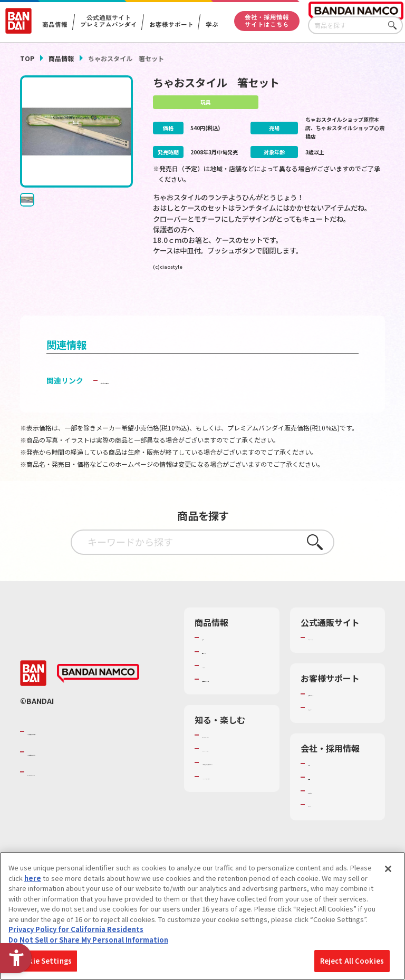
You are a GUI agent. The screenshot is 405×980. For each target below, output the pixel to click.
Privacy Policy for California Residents (76, 929)
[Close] (388, 869)
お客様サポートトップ (339, 714)
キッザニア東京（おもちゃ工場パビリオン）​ (233, 808)
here (33, 878)
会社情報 (322, 789)
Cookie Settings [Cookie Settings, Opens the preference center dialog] (43, 961)
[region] (202, 916)
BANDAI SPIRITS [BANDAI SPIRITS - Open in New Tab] (60, 798)
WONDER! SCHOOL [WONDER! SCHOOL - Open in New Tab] (232, 761)
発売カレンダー (226, 668)
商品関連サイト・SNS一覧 (229, 700)
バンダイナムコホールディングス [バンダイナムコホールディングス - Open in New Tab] (91, 778)
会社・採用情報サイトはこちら (267, 21)
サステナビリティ (335, 817)
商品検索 (216, 654)
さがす (395, 26)
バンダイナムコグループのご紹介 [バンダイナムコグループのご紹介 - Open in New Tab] (91, 758)
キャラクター (222, 682)
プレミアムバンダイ (339, 654)
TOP (27, 58)
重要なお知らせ (332, 733)
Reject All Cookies (352, 961)
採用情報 (322, 803)
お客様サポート (171, 25)
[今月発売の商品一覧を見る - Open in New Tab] (211, 301)
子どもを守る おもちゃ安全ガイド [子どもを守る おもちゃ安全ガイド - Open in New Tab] (157, 397)
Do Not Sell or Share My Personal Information (88, 940)
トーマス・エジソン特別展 (233, 779)
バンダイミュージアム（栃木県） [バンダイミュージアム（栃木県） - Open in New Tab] (233, 836)
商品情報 (61, 58)
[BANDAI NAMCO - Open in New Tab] (98, 700)
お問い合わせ (329, 831)
